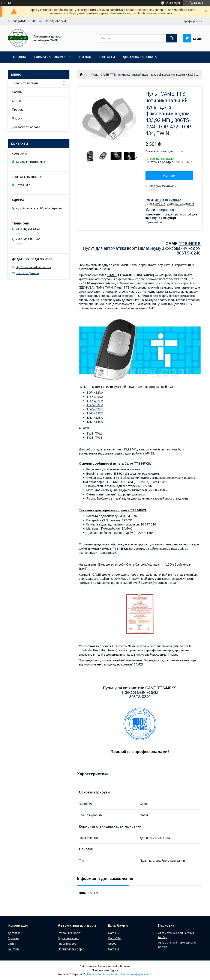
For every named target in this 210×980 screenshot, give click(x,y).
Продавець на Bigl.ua (105, 970)
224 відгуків (173, 3)
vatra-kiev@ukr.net (28, 273)
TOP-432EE (95, 409)
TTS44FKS (190, 244)
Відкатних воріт (68, 938)
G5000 (112, 944)
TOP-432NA (95, 393)
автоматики (115, 248)
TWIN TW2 (94, 434)
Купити (169, 176)
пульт (107, 549)
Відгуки (17, 118)
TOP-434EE (95, 413)
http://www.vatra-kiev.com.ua (33, 267)
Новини (17, 92)
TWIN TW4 (94, 438)
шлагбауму (151, 248)
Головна (19, 57)
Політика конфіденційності (136, 974)
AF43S (150, 453)
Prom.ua (125, 966)
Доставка (14, 933)
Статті (16, 101)
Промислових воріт (71, 949)
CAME (112, 275)
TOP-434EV (95, 405)
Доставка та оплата (140, 57)
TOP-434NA (95, 397)
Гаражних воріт (68, 944)
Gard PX (114, 949)
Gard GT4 (114, 938)
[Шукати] (172, 38)
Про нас (84, 57)
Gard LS (113, 933)
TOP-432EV (95, 401)
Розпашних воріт (69, 933)
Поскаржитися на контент (103, 974)
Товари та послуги (50, 57)
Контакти (107, 57)
